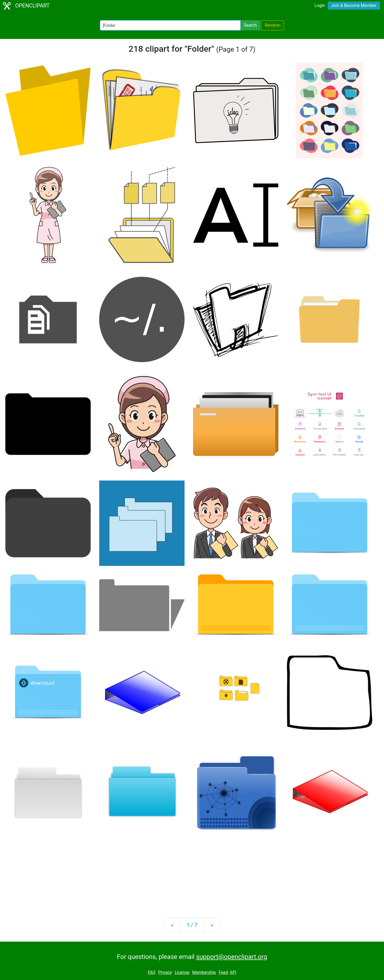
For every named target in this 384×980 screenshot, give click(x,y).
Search (250, 25)
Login (320, 5)
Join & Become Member (354, 5)
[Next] (212, 925)
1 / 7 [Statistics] (192, 925)
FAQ (152, 972)
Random (273, 25)
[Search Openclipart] (170, 25)
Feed (223, 972)
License (182, 972)
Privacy (165, 972)
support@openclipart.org (231, 957)
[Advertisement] (192, 872)
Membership (204, 972)
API (233, 972)
